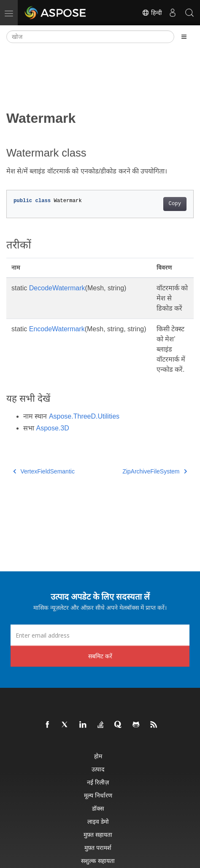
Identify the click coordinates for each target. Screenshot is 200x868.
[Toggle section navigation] (184, 37)
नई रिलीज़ (98, 782)
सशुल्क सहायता (98, 861)
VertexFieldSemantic (44, 471)
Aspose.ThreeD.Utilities (84, 416)
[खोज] (90, 37)
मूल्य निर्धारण (98, 795)
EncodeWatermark (57, 329)
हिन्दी (152, 13)
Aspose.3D (52, 428)
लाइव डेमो (98, 821)
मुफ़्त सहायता (98, 834)
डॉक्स (98, 808)
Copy (175, 204)
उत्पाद (98, 769)
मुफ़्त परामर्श (98, 848)
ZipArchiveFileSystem (155, 471)
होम (98, 756)
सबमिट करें (100, 656)
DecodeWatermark (57, 288)
